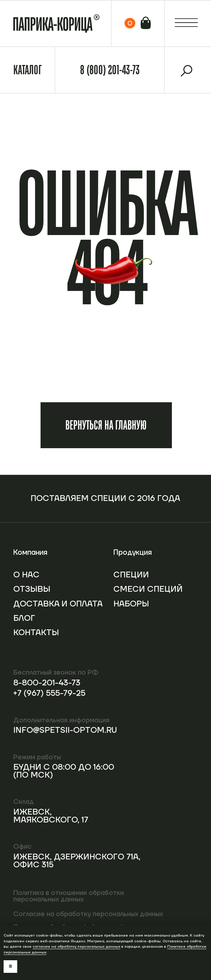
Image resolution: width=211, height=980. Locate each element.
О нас (26, 575)
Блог (24, 618)
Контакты (36, 633)
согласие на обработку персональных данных (76, 946)
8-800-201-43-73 (47, 683)
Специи (131, 575)
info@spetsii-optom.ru (65, 730)
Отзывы (32, 589)
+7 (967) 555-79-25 (49, 693)
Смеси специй (148, 589)
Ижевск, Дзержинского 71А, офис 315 (77, 861)
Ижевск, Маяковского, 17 (51, 816)
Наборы (131, 604)
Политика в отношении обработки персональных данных (69, 896)
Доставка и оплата (58, 604)
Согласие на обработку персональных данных (88, 914)
